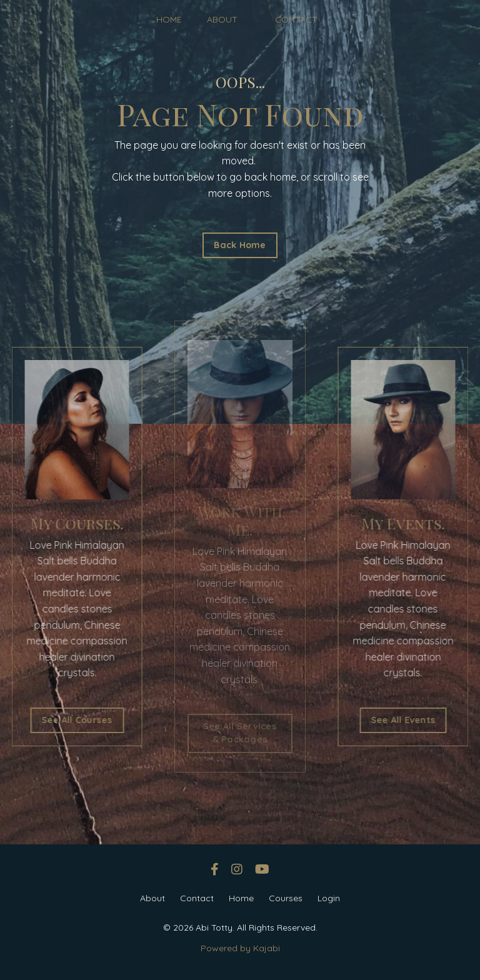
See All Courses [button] (67, 720)
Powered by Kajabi (240, 948)
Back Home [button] (240, 245)
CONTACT (296, 19)
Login (329, 898)
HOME (169, 19)
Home (241, 898)
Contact (197, 898)
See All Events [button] (412, 720)
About (152, 898)
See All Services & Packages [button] (240, 733)
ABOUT (222, 19)
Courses (286, 898)
